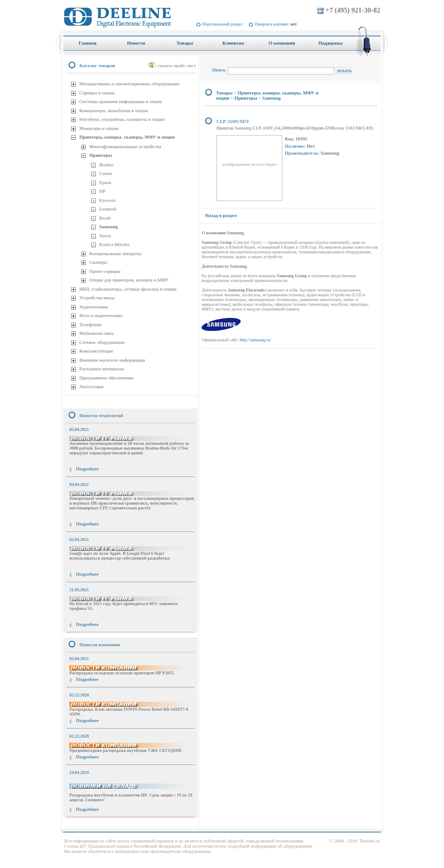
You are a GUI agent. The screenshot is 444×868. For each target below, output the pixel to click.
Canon (106, 173)
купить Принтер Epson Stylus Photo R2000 (102, 825)
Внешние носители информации (112, 360)
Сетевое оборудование (102, 342)
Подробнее (87, 469)
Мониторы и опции (99, 128)
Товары (224, 93)
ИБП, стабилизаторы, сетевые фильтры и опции (128, 289)
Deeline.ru (370, 841)
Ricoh (105, 218)
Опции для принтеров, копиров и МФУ (129, 280)
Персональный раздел (222, 24)
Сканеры (98, 262)
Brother (107, 165)
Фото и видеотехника (101, 315)
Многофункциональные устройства (125, 146)
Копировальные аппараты (115, 253)
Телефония (90, 324)
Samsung (109, 227)
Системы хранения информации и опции (121, 101)
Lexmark (108, 209)
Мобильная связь (97, 333)
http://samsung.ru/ (256, 340)
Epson (105, 182)
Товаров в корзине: (276, 24)
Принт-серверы (105, 271)
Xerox (105, 236)
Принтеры (101, 155)
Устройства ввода (97, 298)
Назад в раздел (221, 215)
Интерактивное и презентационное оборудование (129, 84)
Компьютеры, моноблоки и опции (114, 110)
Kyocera (107, 200)
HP (102, 191)
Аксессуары (91, 386)
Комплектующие (96, 351)
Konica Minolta (114, 244)
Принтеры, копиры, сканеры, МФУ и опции (127, 137)
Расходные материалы (102, 369)
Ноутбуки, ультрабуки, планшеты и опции (122, 119)
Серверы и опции (97, 93)
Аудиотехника (94, 307)
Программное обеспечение (106, 378)
